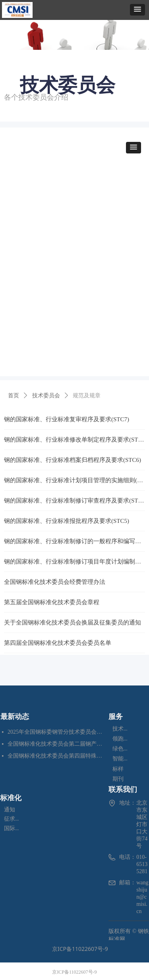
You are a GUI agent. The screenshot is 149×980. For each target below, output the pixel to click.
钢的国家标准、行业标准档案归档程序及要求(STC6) (73, 460)
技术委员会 (46, 396)
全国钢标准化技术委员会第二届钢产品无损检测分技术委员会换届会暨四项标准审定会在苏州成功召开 (56, 744)
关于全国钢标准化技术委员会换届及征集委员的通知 (73, 623)
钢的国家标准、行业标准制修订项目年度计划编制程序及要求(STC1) (74, 562)
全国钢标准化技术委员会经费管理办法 (55, 582)
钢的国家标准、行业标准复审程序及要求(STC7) (67, 419)
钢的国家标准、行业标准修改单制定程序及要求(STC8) (74, 440)
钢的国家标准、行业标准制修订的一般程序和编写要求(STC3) (74, 541)
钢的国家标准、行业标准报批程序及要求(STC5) (67, 521)
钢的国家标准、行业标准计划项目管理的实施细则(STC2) (74, 480)
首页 (14, 396)
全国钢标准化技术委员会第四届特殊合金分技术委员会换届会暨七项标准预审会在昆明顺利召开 (56, 756)
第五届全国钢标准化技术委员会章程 (52, 602)
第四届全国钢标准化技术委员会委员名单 (58, 643)
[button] (137, 10)
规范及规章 (87, 396)
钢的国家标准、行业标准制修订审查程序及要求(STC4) (74, 501)
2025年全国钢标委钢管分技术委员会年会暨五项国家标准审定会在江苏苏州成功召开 (56, 732)
